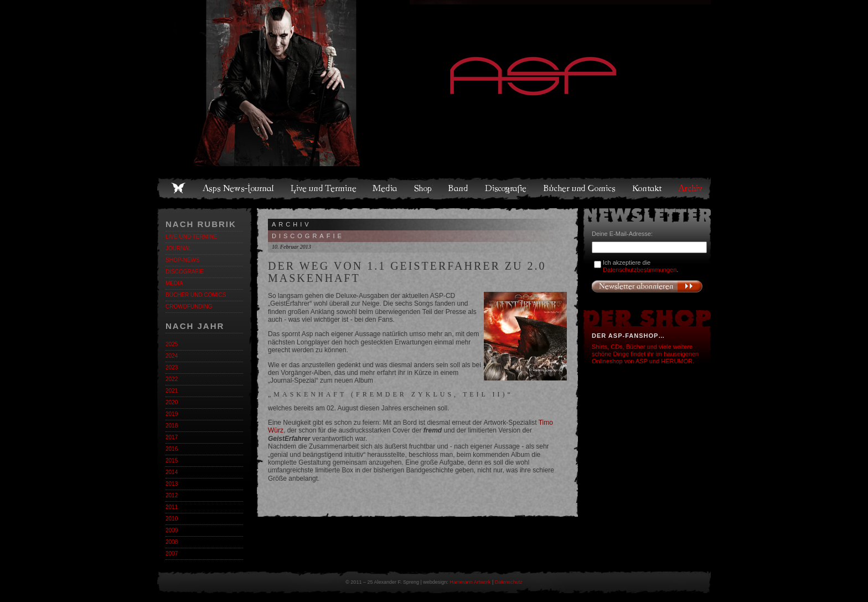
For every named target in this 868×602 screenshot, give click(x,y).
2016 (172, 449)
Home (178, 188)
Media (386, 188)
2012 (172, 495)
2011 (172, 507)
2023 (172, 367)
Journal (179, 248)
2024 (172, 356)
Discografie (507, 188)
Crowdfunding (189, 307)
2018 (172, 426)
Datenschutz (509, 582)
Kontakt (647, 188)
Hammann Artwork (470, 582)
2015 (172, 460)
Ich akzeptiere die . (640, 266)
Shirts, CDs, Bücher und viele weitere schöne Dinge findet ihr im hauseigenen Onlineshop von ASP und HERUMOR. (645, 354)
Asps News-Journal (239, 188)
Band (459, 188)
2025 (172, 344)
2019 (172, 414)
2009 (172, 530)
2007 (172, 554)
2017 (172, 437)
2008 (172, 542)
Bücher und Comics (580, 188)
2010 (172, 519)
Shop (423, 188)
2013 (172, 484)
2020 (172, 402)
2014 (172, 472)
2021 (172, 391)
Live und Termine (324, 188)
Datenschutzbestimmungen (640, 270)
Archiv (691, 188)
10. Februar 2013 (291, 247)
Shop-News (183, 260)
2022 (172, 379)
